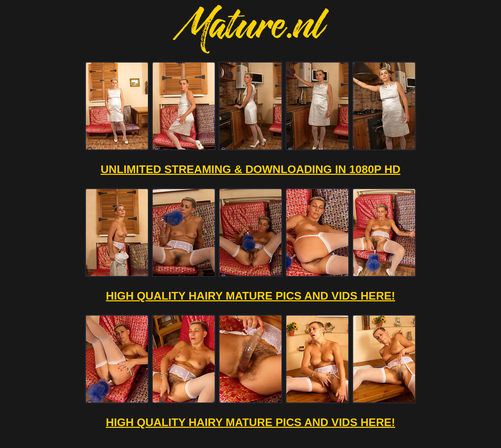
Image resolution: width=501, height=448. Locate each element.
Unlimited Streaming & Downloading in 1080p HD (250, 169)
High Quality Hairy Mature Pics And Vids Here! (250, 296)
